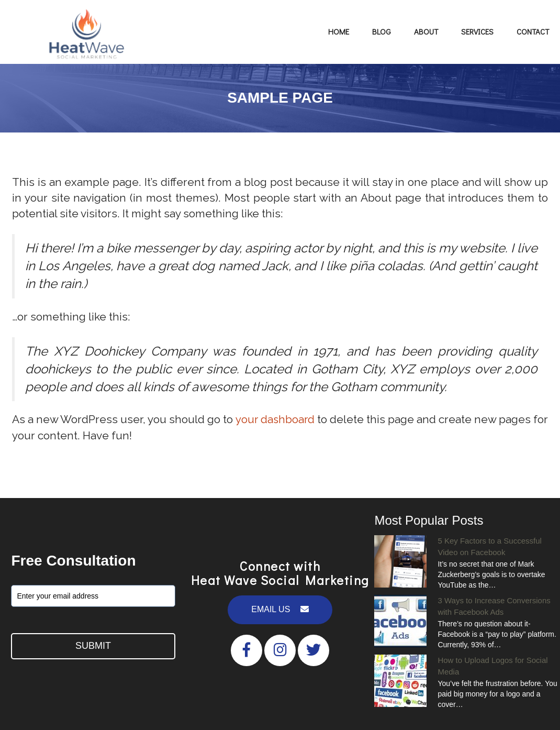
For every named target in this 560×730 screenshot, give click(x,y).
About (426, 31)
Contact (533, 31)
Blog (382, 31)
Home (339, 31)
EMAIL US (280, 609)
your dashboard (284, 419)
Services (477, 31)
